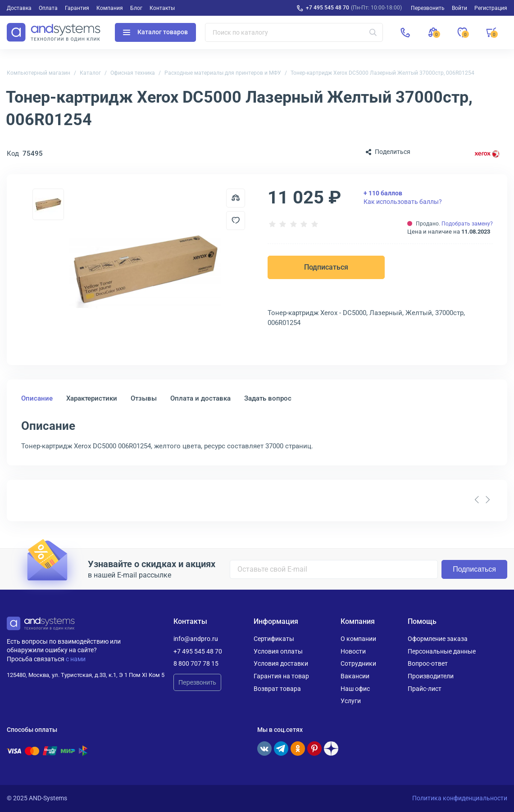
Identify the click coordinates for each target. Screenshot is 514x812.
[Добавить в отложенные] (236, 221)
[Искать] (373, 32)
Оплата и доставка (200, 398)
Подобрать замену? (467, 224)
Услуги (351, 701)
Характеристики (92, 398)
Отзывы (144, 398)
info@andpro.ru (196, 639)
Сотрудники (358, 663)
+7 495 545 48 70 (328, 8)
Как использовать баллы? (403, 197)
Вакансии (355, 676)
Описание (37, 398)
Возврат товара (277, 689)
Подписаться (326, 267)
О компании (358, 639)
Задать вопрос (268, 398)
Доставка (19, 8)
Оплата (48, 8)
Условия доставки (281, 663)
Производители (431, 676)
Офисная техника (133, 73)
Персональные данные (442, 651)
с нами (76, 659)
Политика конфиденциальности (460, 798)
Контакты (162, 8)
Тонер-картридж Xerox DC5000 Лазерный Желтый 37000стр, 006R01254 (382, 73)
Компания (110, 8)
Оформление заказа (438, 639)
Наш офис (355, 689)
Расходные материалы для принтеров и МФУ (223, 73)
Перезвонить (197, 682)
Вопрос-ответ (428, 663)
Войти (459, 8)
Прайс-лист (425, 689)
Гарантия (77, 8)
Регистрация (491, 8)
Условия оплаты (278, 651)
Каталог (90, 73)
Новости (353, 651)
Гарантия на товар (281, 676)
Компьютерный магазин (39, 73)
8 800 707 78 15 (196, 663)
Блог (136, 8)
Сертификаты (274, 639)
